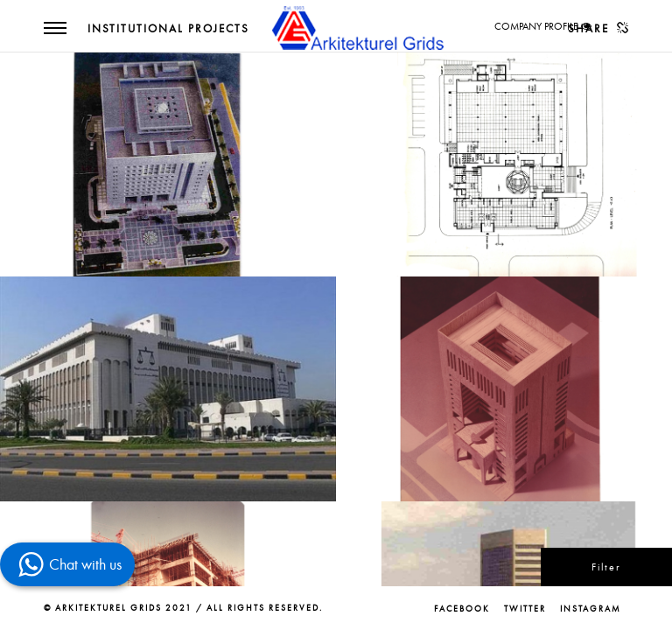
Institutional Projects (168, 29)
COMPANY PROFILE (536, 26)
